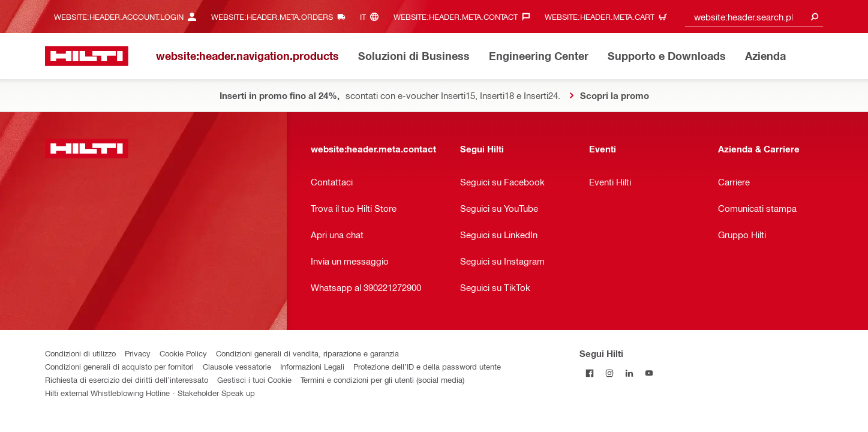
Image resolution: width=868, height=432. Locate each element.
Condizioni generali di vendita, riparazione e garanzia (307, 353)
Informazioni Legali (312, 366)
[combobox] (754, 16)
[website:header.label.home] (87, 56)
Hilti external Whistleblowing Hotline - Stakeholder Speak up (150, 393)
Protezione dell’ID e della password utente (427, 366)
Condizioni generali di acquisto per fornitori (119, 366)
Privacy (138, 353)
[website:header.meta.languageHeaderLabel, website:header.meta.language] (372, 16)
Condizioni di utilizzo (80, 353)
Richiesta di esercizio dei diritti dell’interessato (127, 379)
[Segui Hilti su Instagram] (609, 373)
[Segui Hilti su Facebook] (589, 373)
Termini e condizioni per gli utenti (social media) (382, 379)
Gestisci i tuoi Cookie (254, 379)
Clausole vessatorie (237, 366)
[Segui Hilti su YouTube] (649, 373)
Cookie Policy (183, 353)
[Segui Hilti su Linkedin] (629, 373)
